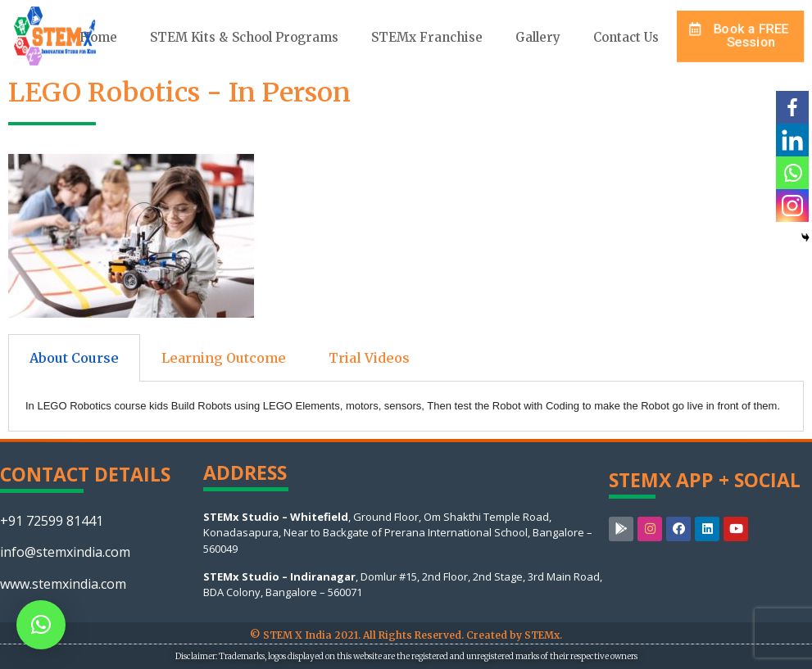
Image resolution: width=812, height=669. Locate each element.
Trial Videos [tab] (369, 358)
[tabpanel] (406, 407)
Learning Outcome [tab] (224, 358)
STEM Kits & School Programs (244, 37)
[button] (740, 36)
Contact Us (626, 37)
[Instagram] (792, 206)
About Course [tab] (74, 358)
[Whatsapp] (792, 173)
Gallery (538, 37)
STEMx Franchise (427, 37)
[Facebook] (792, 107)
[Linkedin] (792, 140)
